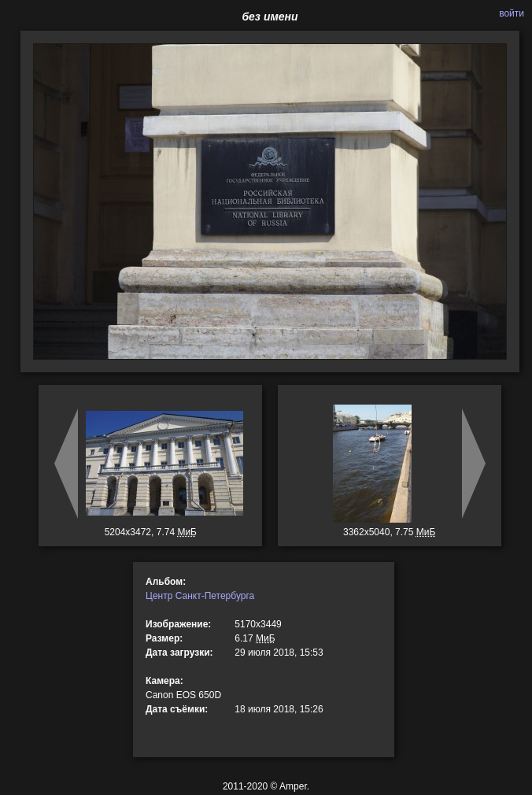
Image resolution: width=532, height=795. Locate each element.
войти (512, 13)
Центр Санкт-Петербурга (200, 596)
